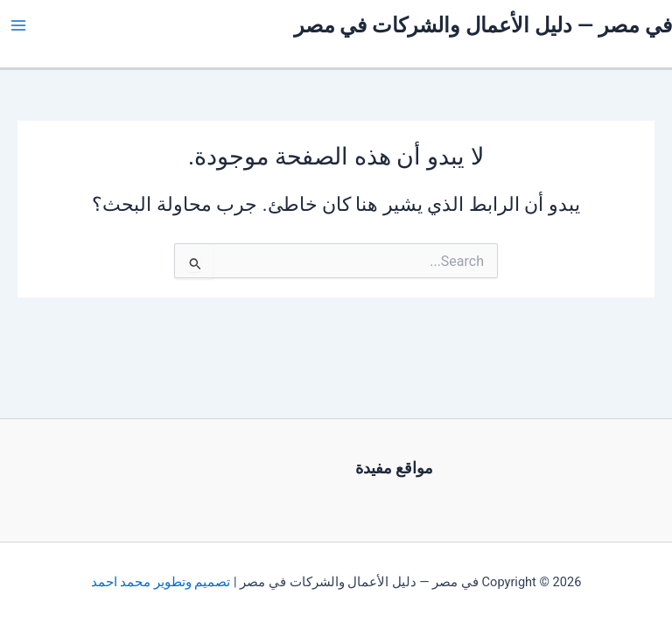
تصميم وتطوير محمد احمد (161, 582)
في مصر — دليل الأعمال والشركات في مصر (483, 25)
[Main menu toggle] (18, 25)
